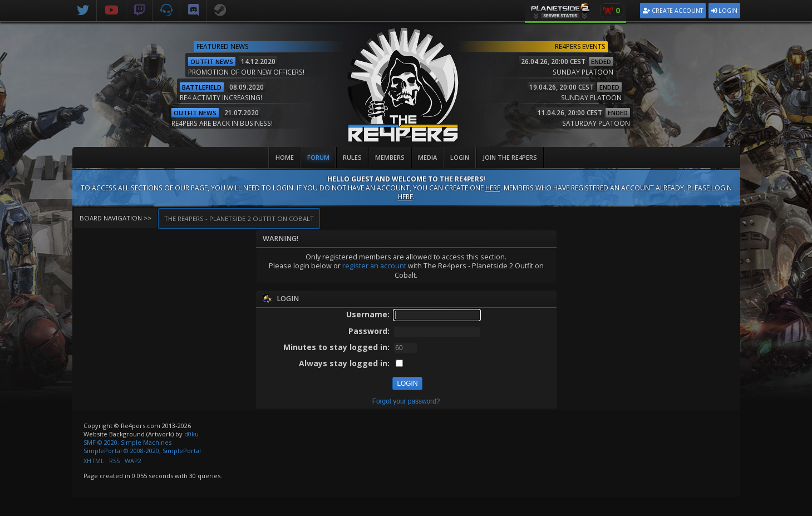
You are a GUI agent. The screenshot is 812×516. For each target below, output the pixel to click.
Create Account (673, 11)
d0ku (191, 434)
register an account (374, 266)
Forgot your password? (406, 401)
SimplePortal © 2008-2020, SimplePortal (142, 451)
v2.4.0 (732, 142)
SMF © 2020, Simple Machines (127, 442)
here (493, 188)
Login (724, 11)
